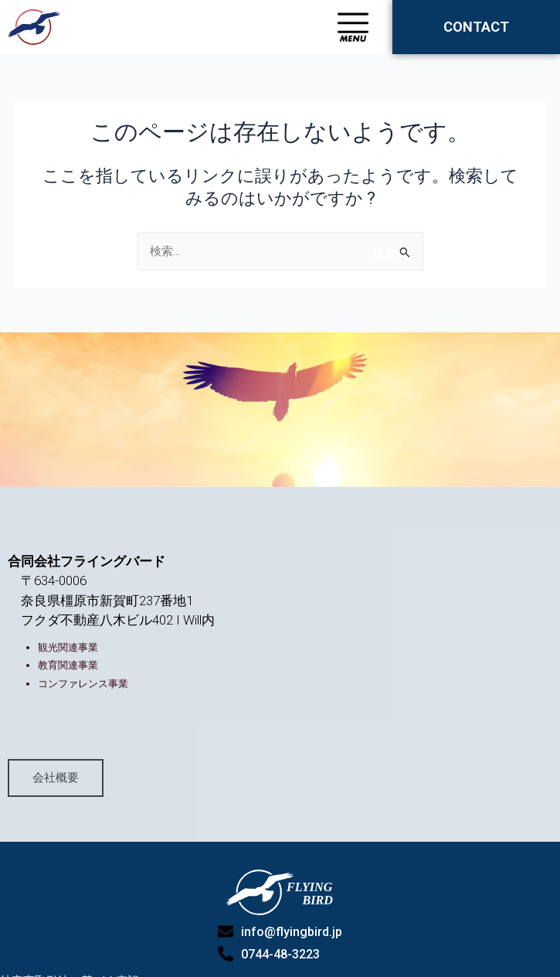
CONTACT (476, 27)
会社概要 (56, 820)
